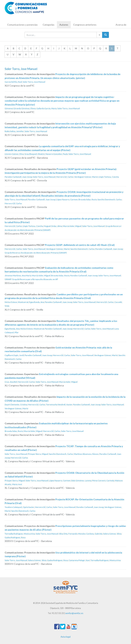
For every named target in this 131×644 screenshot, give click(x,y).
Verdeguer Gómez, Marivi (86, 177)
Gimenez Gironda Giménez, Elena (20, 108)
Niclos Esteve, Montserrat (17, 302)
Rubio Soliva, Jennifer (14, 131)
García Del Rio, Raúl (13, 82)
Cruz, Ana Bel (11, 382)
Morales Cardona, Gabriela (90, 534)
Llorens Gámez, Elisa (14, 154)
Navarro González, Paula (57, 154)
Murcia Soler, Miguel (72, 226)
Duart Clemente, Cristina (16, 405)
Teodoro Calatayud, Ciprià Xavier (19, 507)
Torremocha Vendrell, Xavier (59, 405)
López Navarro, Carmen (67, 200)
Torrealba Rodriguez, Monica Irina (20, 534)
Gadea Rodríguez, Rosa (15, 537)
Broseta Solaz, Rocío (88, 200)
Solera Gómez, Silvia (112, 534)
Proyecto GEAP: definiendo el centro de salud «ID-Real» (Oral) (80, 245)
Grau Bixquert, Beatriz (35, 154)
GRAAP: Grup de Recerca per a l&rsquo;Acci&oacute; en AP (31, 279)
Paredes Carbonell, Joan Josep (18, 177)
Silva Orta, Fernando (68, 534)
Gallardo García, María (47, 108)
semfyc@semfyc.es (74, 613)
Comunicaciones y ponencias (22, 25)
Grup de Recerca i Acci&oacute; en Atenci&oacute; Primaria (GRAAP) (36, 253)
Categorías (49, 25)
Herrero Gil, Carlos (65, 177)
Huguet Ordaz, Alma (53, 226)
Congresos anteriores (85, 25)
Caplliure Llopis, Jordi (14, 355)
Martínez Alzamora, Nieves (86, 454)
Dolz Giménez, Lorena (81, 481)
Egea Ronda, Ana (37, 302)
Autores (64, 25)
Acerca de (121, 25)
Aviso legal (66, 637)
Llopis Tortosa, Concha (109, 177)
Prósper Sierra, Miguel (38, 454)
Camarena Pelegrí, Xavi (79, 560)
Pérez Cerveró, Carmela (103, 481)
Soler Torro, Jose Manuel (34, 82)
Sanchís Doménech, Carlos (110, 200)
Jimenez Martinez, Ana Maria (18, 276)
